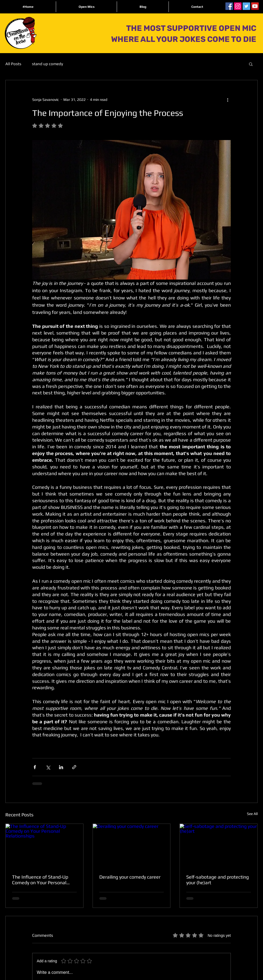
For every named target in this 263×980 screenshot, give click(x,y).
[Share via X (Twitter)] (48, 767)
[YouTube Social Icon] (255, 6)
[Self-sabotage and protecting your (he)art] (219, 846)
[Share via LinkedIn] (61, 767)
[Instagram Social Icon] (238, 6)
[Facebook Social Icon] (229, 6)
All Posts (13, 64)
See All (252, 814)
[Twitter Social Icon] (246, 6)
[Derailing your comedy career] (132, 846)
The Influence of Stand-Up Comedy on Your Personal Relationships (40, 880)
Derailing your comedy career (130, 877)
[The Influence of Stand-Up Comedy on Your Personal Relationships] (44, 846)
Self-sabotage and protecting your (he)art (218, 880)
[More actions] (228, 100)
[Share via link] (74, 767)
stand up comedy (48, 64)
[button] (251, 64)
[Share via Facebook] (35, 767)
